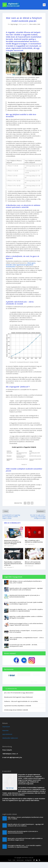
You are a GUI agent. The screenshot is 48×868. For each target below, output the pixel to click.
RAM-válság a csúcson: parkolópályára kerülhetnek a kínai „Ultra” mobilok (25, 582)
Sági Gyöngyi (14, 24)
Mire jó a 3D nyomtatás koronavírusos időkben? (33, 563)
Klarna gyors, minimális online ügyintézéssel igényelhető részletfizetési (21, 265)
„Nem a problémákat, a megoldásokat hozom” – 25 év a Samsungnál (26, 638)
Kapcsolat (5, 736)
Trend (10, 866)
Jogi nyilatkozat (7, 740)
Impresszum (6, 733)
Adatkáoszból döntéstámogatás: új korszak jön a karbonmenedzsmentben (25, 596)
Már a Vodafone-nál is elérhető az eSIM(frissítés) (34, 541)
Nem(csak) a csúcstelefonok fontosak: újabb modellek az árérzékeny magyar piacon (26, 603)
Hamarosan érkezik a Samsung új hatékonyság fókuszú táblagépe (13, 542)
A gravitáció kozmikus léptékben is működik (18, 712)
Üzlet (39, 24)
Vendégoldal (28, 866)
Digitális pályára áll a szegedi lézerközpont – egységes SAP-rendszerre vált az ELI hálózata (26, 589)
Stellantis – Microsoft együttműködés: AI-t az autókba (21, 707)
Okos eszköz (33, 24)
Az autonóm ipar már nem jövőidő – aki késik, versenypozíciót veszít (23, 645)
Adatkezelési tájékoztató (10, 744)
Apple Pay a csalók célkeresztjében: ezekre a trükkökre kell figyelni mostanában (26, 617)
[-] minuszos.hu (11, 695)
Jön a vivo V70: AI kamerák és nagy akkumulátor (19, 699)
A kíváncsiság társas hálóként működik (16, 716)
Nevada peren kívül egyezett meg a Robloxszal (18, 703)
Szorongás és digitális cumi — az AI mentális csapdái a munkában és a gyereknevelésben (26, 610)
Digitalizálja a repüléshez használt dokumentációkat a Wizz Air (13, 564)
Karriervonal (20, 866)
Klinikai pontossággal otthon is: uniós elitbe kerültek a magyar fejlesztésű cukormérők (26, 624)
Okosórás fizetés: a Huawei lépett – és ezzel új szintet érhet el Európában (26, 631)
